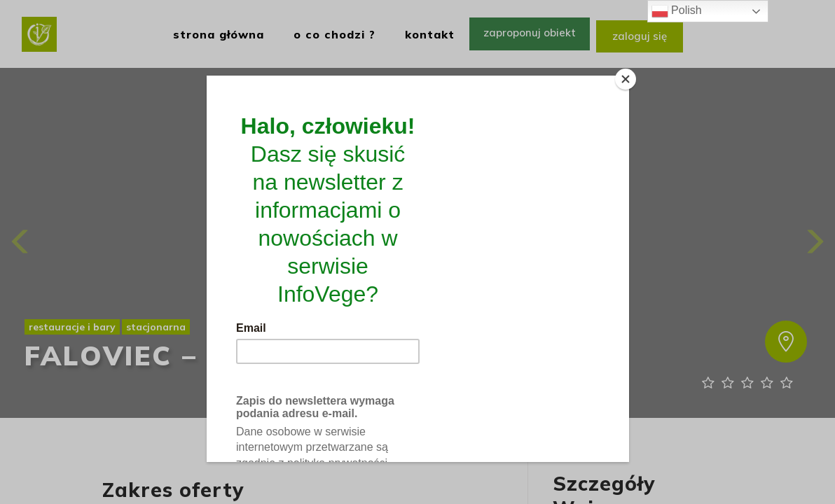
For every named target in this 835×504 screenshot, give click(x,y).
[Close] (626, 79)
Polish (677, 11)
